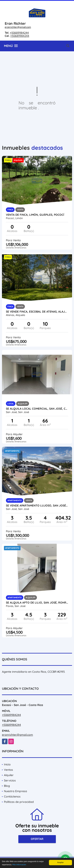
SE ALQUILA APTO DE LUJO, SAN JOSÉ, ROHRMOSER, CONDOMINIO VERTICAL (37, 603)
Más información (19, 865)
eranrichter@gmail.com (18, 27)
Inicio (7, 764)
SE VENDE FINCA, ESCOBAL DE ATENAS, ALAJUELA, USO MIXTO (37, 312)
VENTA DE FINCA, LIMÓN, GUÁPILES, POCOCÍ (35, 215)
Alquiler (9, 775)
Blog (7, 786)
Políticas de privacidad (19, 802)
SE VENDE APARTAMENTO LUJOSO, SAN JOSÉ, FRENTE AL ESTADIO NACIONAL (37, 506)
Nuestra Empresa (15, 791)
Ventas (8, 770)
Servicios (10, 780)
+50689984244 (19, 33)
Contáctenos (12, 796)
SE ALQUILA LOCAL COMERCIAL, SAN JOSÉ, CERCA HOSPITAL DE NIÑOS (37, 409)
